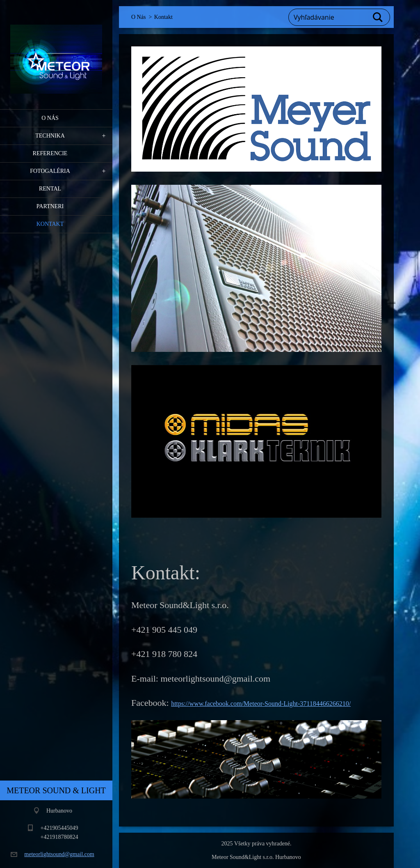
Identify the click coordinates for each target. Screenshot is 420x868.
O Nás (50, 118)
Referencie (50, 153)
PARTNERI (50, 206)
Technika (50, 136)
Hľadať (378, 17)
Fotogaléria (50, 171)
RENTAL (50, 189)
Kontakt (50, 224)
